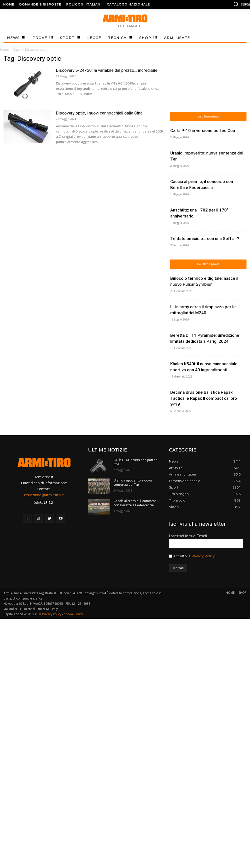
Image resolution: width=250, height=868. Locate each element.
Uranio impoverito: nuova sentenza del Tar (133, 482)
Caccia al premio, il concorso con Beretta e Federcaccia (135, 503)
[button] (221, 4)
